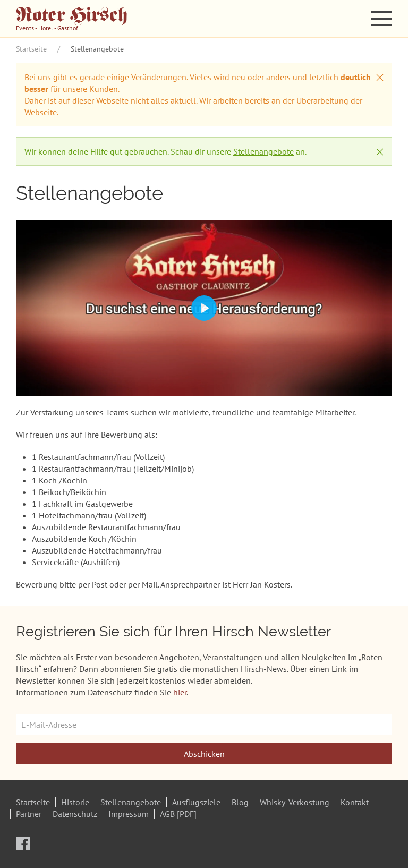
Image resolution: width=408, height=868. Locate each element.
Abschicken (204, 754)
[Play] (204, 308)
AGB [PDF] (178, 814)
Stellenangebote (263, 151)
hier (180, 692)
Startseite (31, 49)
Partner (29, 814)
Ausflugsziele (196, 802)
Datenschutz (75, 814)
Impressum (129, 814)
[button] (381, 19)
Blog (240, 802)
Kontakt (355, 802)
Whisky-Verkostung (295, 802)
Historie (75, 802)
